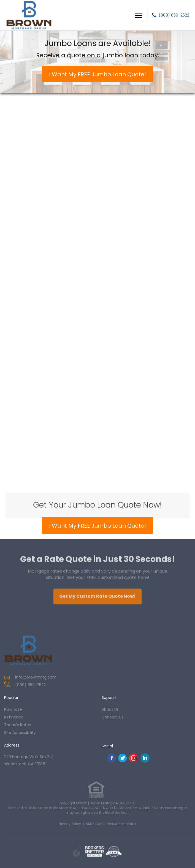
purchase (13, 709)
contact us (113, 717)
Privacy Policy (70, 824)
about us (110, 709)
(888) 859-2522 (174, 15)
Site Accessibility (20, 733)
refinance (14, 717)
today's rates (17, 725)
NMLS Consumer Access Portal (111, 824)
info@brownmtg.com (36, 677)
